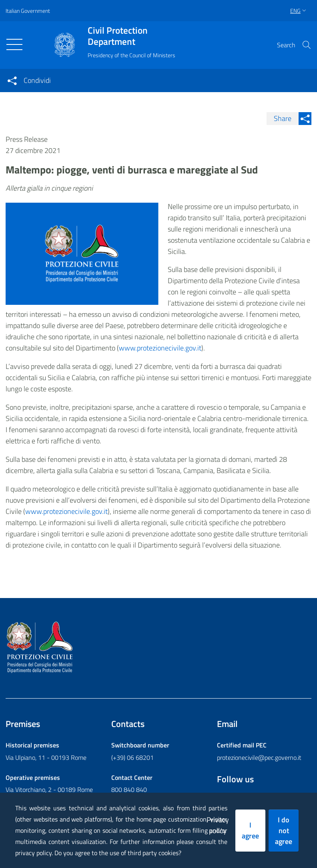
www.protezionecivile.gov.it (66, 511)
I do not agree (284, 831)
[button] (307, 45)
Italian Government (28, 11)
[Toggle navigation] (14, 44)
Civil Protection (131, 36)
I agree (250, 830)
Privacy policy (218, 825)
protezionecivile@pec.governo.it (259, 757)
